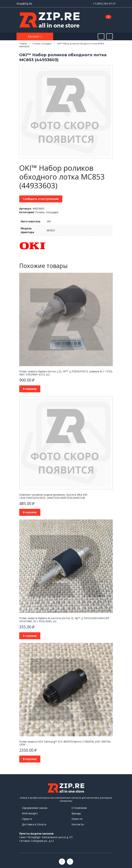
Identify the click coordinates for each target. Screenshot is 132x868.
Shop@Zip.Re (24, 4)
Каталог (34, 36)
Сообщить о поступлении (41, 199)
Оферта (27, 819)
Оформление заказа (35, 808)
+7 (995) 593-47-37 (104, 4)
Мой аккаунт (30, 813)
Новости (77, 819)
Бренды (76, 813)
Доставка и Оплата (34, 824)
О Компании (79, 808)
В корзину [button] (30, 389)
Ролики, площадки (47, 212)
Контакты (78, 824)
